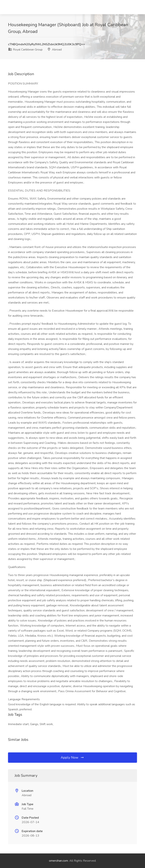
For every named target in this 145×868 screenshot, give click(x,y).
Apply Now (72, 757)
